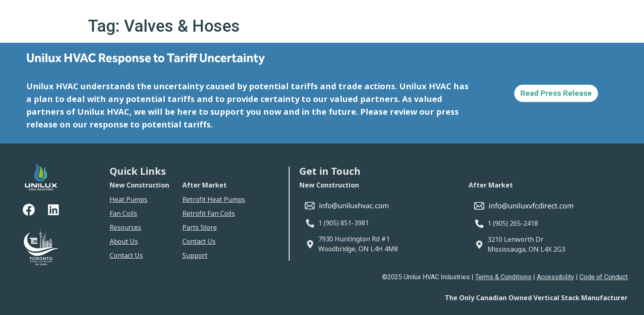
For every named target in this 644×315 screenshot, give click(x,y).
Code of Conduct (604, 277)
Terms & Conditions (503, 277)
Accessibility (555, 277)
